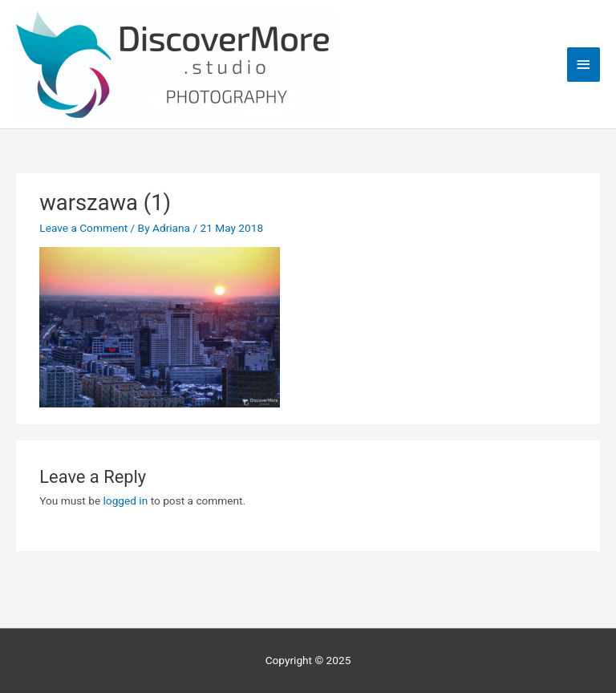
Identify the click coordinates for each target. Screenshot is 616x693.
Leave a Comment (83, 228)
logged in (126, 500)
